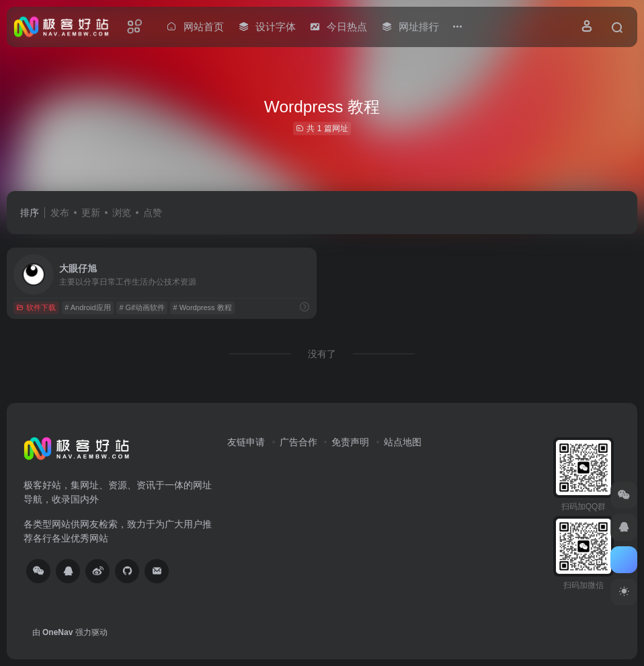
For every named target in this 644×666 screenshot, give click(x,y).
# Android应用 (87, 307)
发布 (60, 213)
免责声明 (350, 442)
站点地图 (403, 442)
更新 (91, 213)
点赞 (153, 213)
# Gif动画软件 (142, 307)
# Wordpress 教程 (202, 307)
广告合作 (298, 442)
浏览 (122, 213)
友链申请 (246, 442)
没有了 (322, 354)
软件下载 (36, 307)
